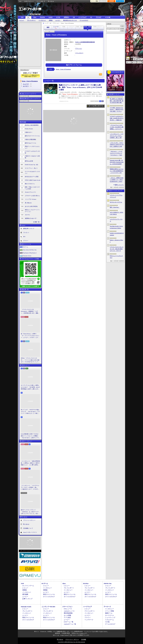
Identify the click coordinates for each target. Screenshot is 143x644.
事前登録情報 (68, 613)
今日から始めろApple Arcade (33, 180)
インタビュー (42, 20)
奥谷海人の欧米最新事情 (32, 125)
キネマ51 (27, 215)
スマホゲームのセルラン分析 (32, 152)
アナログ (99, 17)
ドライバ (26, 240)
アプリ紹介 (67, 617)
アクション (79, 48)
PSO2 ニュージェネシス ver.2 (116, 257)
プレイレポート (31, 20)
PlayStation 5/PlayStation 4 (30, 253)
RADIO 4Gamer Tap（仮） (32, 165)
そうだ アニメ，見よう (31, 168)
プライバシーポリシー (29, 520)
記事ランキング (27, 599)
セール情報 (67, 615)
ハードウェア (82, 17)
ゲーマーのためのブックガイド (32, 172)
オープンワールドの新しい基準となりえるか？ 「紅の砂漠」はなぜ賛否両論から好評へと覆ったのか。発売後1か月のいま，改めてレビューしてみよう (30, 387)
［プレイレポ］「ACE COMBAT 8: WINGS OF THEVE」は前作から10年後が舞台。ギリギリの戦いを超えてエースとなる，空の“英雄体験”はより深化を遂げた (117, 145)
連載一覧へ (37, 222)
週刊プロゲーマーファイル (32, 136)
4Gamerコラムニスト (31, 192)
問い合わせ (51, 1)
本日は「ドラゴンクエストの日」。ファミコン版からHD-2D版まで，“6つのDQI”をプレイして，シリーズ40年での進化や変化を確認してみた (30, 360)
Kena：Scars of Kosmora (63, 69)
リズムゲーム (109, 620)
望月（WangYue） (115, 207)
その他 (107, 622)
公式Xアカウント (29, 1)
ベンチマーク (89, 620)
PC (28, 17)
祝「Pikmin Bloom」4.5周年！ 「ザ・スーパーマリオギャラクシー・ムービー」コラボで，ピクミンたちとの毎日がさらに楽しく (30, 336)
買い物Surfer (28, 203)
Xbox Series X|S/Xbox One (30, 250)
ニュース (26, 84)
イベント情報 (109, 611)
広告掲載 (84, 639)
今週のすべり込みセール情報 (32, 157)
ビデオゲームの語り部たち (32, 196)
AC (91, 17)
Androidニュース (69, 611)
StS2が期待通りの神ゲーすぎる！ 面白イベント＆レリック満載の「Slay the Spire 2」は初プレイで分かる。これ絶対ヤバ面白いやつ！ (30, 436)
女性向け (66, 17)
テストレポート (90, 611)
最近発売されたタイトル (70, 20)
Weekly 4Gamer (29, 129)
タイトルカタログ (49, 597)
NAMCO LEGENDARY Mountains (117, 234)
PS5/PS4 (42, 17)
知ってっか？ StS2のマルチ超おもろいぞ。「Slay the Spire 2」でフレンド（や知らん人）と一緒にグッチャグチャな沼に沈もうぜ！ (30, 412)
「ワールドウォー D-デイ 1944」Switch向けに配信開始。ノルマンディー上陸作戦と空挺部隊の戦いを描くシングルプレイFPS (117, 127)
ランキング (120, 1)
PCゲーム (25, 247)
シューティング (110, 617)
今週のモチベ (29, 132)
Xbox (35, 17)
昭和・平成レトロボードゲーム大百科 (32, 188)
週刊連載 (25, 594)
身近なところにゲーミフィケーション (32, 211)
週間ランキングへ (119, 185)
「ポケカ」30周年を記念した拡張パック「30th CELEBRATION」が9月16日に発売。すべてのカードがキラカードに (117, 180)
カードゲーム (109, 615)
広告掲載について (28, 528)
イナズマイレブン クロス (116, 220)
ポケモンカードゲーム (116, 202)
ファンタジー (79, 53)
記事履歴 (111, 1)
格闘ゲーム (109, 613)
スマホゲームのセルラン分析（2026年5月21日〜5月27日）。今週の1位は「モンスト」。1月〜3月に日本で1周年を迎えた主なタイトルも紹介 (117, 118)
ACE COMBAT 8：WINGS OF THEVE (117, 213)
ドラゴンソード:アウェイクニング (116, 196)
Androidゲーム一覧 (70, 624)
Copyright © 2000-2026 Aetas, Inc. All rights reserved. (71, 642)
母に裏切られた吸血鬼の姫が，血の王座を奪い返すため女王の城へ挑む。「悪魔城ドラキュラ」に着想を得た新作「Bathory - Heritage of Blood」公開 (117, 101)
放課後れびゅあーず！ (31, 218)
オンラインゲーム (28, 586)
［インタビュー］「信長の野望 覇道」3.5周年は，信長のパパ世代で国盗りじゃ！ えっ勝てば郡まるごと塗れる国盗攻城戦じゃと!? (30, 463)
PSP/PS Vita (108, 583)
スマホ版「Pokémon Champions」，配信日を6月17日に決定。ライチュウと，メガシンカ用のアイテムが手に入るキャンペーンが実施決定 (117, 110)
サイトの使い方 (41, 1)
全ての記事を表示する (96, 106)
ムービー (58, 20)
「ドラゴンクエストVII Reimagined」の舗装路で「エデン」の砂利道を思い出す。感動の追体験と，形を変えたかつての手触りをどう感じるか (30, 311)
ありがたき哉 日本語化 (31, 206)
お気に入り (103, 1)
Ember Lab (78, 42)
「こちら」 (81, 633)
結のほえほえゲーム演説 (32, 177)
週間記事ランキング (29, 228)
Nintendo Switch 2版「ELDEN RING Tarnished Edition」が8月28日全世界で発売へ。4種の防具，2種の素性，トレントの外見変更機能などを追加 (117, 162)
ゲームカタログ (84, 20)
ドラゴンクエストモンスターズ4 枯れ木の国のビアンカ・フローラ (117, 249)
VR (74, 17)
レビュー (22, 20)
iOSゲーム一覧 (69, 622)
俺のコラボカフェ (30, 184)
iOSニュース (68, 609)
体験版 (51, 20)
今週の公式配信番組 (30, 139)
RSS (20, 1)
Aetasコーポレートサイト (30, 532)
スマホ (58, 17)
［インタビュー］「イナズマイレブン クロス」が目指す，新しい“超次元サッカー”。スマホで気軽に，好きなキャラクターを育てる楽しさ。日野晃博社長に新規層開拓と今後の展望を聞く (30, 487)
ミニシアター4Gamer (31, 199)
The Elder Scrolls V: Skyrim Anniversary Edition (116, 227)
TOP (22, 17)
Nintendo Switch (27, 256)
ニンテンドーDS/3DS (48, 607)
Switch (50, 17)
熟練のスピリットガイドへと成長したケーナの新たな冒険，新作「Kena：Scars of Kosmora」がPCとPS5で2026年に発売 (80, 87)
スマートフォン (67, 607)
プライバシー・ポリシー (72, 639)
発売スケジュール (49, 594)
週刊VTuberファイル (30, 143)
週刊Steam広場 (29, 161)
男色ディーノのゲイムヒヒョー (32, 147)
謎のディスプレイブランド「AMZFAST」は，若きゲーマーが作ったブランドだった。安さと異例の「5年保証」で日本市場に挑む (30, 512)
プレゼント (26, 232)
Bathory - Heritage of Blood (116, 241)
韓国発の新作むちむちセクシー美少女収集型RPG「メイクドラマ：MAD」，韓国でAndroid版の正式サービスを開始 (117, 171)
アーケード (107, 607)
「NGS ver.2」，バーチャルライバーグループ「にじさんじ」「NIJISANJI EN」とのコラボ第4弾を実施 (117, 153)
